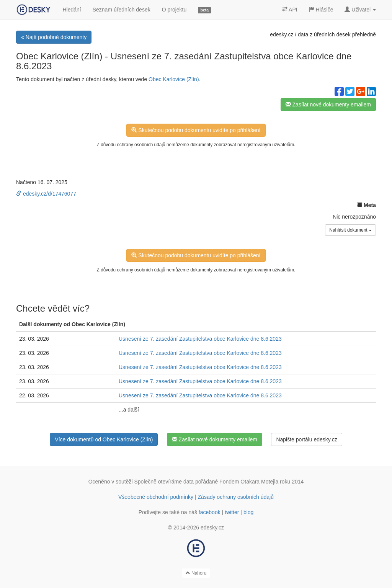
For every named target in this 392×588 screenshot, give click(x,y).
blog (248, 512)
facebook (210, 512)
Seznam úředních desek (122, 10)
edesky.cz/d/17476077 (46, 194)
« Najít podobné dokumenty (54, 37)
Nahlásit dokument (350, 230)
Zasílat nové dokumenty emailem (328, 105)
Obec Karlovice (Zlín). (174, 79)
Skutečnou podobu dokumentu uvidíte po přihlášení (196, 130)
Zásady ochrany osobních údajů (236, 497)
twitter (232, 512)
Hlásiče (321, 10)
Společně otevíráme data (164, 482)
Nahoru (196, 573)
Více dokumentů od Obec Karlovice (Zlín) (104, 439)
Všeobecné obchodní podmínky (156, 497)
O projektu (174, 10)
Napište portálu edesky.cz (306, 439)
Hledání (72, 10)
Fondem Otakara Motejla (249, 482)
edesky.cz (282, 34)
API (290, 10)
